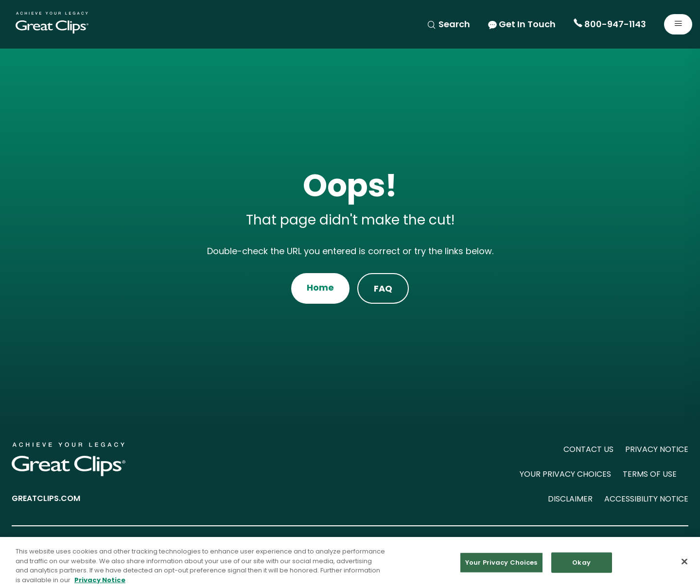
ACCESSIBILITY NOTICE (646, 499)
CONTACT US (588, 449)
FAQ (383, 288)
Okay (581, 565)
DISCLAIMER (570, 499)
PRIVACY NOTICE (657, 449)
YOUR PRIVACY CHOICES (565, 474)
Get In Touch (522, 24)
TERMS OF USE (650, 474)
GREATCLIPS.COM (46, 498)
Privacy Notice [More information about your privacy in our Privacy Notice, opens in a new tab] (100, 582)
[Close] (684, 564)
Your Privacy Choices (501, 565)
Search (448, 24)
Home (320, 287)
